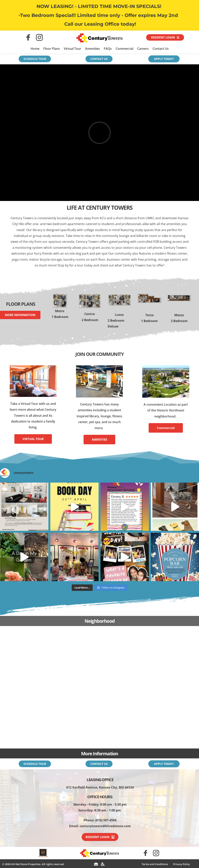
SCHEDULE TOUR (35, 59)
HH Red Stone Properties (26, 864)
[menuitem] (155, 864)
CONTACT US (99, 59)
